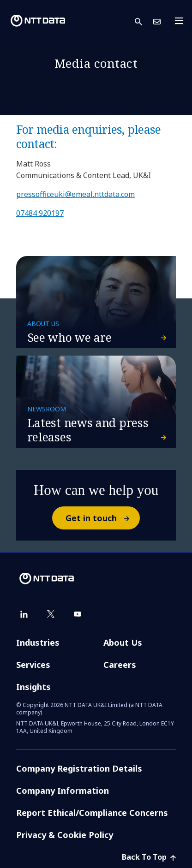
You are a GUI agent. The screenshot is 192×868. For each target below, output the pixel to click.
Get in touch (102, 518)
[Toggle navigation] (182, 21)
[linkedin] (24, 614)
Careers (120, 665)
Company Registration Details (79, 768)
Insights (33, 687)
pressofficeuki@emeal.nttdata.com (75, 194)
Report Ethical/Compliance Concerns (92, 813)
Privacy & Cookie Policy (65, 835)
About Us (123, 642)
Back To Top (149, 857)
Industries (38, 642)
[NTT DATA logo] (38, 21)
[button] (144, 21)
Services (33, 665)
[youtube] (78, 614)
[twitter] (51, 614)
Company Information (63, 791)
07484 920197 (40, 213)
